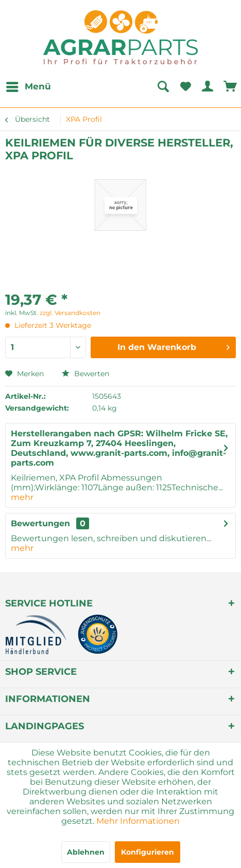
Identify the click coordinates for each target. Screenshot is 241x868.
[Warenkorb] (231, 87)
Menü (29, 85)
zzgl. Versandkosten (70, 313)
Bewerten (85, 374)
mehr (22, 497)
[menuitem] (28, 87)
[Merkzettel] (185, 87)
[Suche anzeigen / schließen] (163, 87)
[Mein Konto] (208, 87)
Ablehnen (86, 852)
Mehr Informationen (138, 821)
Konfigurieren (148, 852)
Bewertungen (40, 523)
